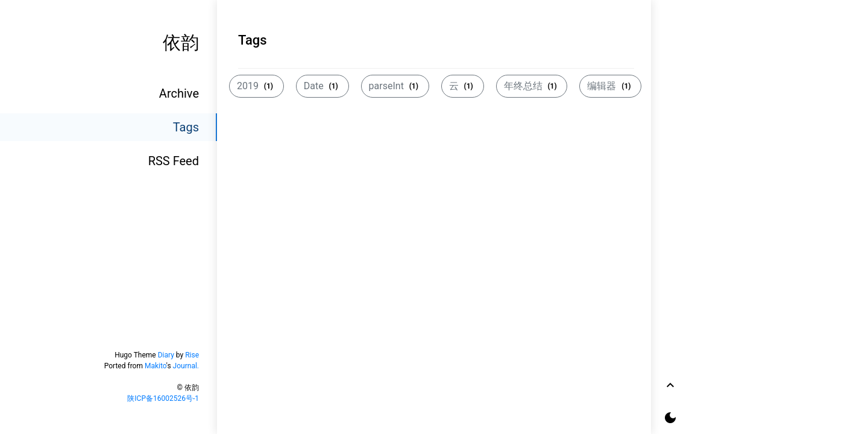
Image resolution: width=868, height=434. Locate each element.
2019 (256, 86)
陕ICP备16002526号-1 (163, 398)
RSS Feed (174, 161)
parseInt (395, 86)
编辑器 (610, 86)
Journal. (186, 366)
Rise (192, 355)
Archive (179, 93)
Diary (166, 355)
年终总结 (532, 86)
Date (322, 86)
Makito (156, 366)
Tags (186, 127)
